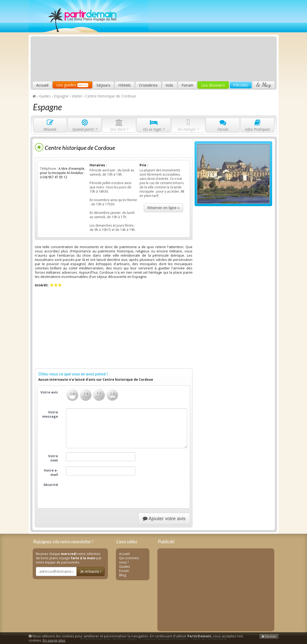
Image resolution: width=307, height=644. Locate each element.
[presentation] (106, 491)
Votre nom (53, 458)
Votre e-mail (51, 473)
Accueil (42, 85)
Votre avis (49, 392)
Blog (123, 575)
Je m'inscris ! (90, 571)
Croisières (148, 85)
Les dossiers (213, 85)
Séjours (103, 85)
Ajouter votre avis (164, 519)
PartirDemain (89, 16)
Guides (125, 566)
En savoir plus (54, 640)
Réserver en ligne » (163, 208)
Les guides (72, 85)
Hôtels (125, 85)
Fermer (269, 636)
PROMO (241, 85)
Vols (169, 85)
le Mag (264, 85)
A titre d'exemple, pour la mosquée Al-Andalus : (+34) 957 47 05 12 (62, 173)
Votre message (50, 414)
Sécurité (51, 485)
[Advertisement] (197, 41)
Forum (187, 85)
